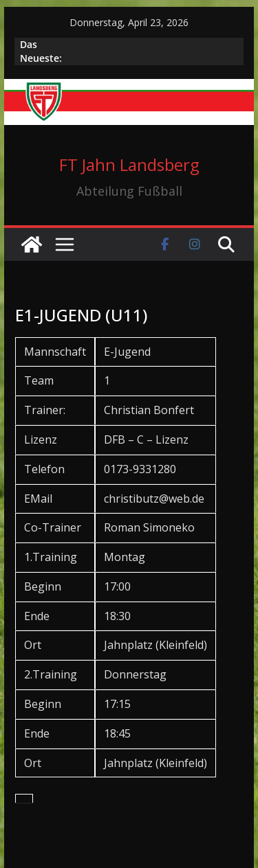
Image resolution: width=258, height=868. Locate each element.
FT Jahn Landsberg (129, 164)
